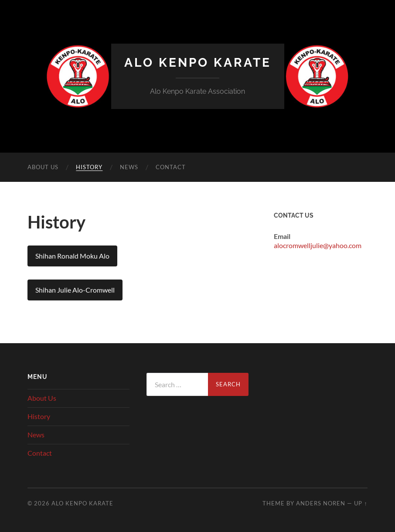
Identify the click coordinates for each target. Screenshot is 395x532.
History (89, 167)
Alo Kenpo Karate (198, 63)
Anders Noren (321, 503)
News (129, 167)
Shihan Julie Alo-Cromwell (75, 290)
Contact (171, 167)
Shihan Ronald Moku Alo (72, 256)
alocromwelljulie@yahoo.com (318, 245)
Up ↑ (361, 503)
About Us (43, 167)
